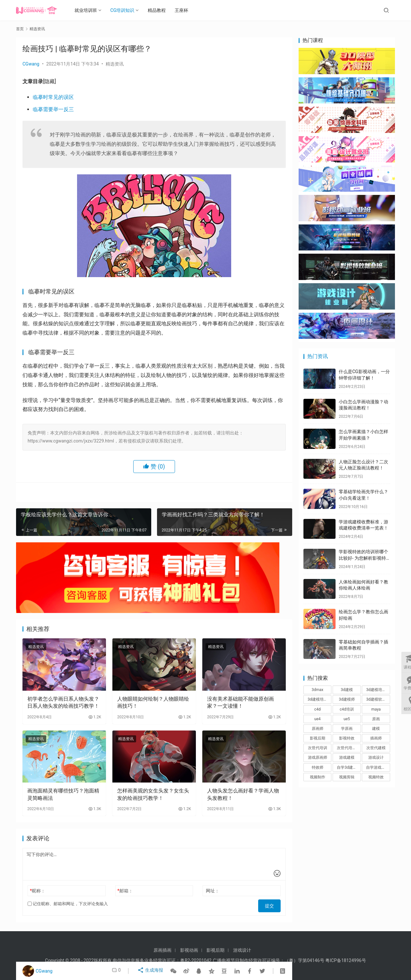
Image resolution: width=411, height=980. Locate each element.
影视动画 (189, 950)
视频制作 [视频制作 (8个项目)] (318, 777)
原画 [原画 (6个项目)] (376, 719)
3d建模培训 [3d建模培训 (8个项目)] (376, 690)
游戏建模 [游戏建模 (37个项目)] (347, 757)
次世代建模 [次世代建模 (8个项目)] (376, 748)
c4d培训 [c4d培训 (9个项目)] (347, 709)
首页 (20, 29)
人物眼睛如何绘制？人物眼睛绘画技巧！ (153, 702)
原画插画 (162, 950)
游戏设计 (242, 950)
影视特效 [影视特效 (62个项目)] (347, 738)
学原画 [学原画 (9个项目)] (347, 729)
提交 (272, 904)
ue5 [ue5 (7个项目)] (347, 719)
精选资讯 (115, 64)
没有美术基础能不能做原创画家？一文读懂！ (240, 702)
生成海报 (151, 971)
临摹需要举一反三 (53, 109)
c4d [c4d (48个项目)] (318, 709)
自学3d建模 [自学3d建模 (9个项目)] (347, 767)
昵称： (38, 891)
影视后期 (215, 950)
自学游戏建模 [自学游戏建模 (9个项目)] (378, 767)
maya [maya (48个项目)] (376, 709)
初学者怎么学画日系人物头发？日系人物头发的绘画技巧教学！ (63, 702)
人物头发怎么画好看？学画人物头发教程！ (243, 794)
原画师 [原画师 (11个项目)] (318, 729)
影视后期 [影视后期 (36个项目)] (318, 738)
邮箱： (125, 891)
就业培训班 (92, 10)
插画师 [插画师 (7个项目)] (376, 738)
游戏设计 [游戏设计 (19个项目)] (376, 757)
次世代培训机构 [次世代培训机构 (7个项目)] (349, 748)
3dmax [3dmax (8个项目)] (317, 690)
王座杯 (187, 10)
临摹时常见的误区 (53, 97)
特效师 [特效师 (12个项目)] (318, 767)
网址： (213, 891)
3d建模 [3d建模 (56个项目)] (347, 690)
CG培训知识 (128, 10)
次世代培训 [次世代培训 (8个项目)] (318, 748)
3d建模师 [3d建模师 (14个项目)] (347, 699)
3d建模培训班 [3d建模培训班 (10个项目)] (319, 699)
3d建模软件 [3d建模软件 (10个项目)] (376, 699)
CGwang (31, 64)
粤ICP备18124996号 (346, 960)
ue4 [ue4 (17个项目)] (318, 719)
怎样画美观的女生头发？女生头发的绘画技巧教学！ (153, 794)
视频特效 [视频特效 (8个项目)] (376, 777)
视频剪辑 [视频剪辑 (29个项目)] (347, 777)
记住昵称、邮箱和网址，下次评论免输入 (68, 904)
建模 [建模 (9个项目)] (376, 729)
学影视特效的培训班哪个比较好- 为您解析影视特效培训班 (363, 558)
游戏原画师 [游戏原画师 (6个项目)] (318, 757)
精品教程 (162, 10)
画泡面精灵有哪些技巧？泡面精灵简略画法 (63, 794)
